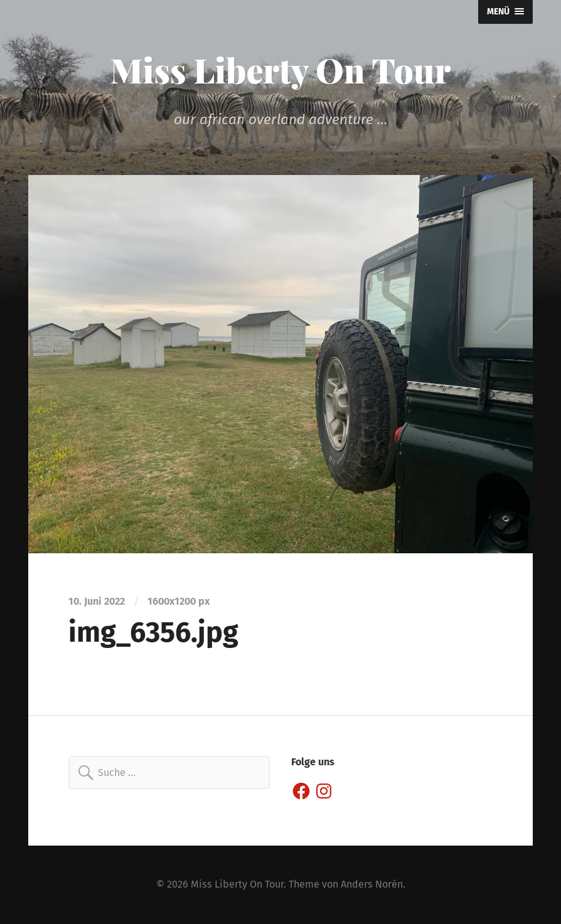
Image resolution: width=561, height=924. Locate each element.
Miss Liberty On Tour (281, 70)
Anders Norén (372, 884)
